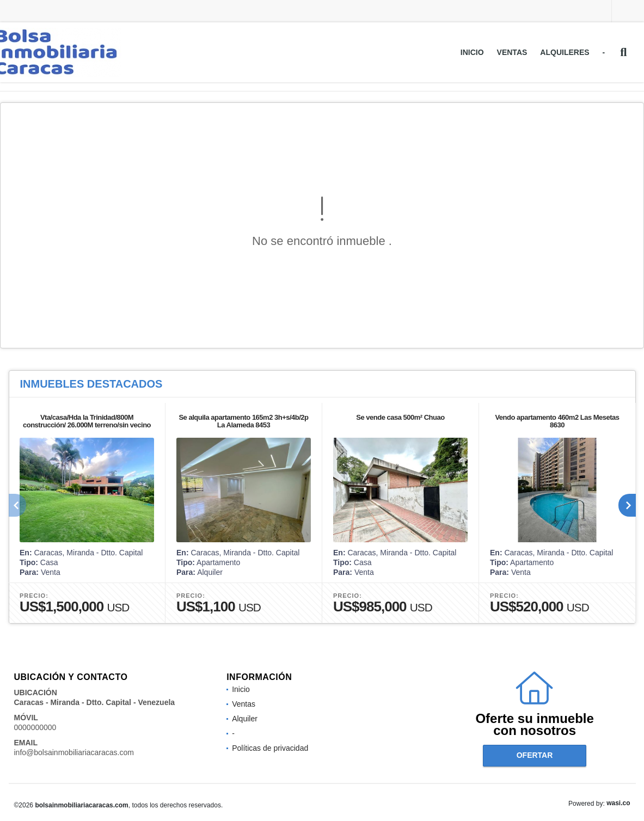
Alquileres (565, 52)
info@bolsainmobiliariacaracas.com (74, 752)
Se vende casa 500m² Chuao (400, 417)
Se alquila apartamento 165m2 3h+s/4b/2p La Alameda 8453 (243, 421)
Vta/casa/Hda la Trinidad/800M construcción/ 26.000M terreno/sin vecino (86, 421)
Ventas (512, 52)
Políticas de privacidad (270, 748)
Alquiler (245, 719)
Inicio (472, 52)
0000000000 (35, 727)
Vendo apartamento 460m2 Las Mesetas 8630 (557, 421)
